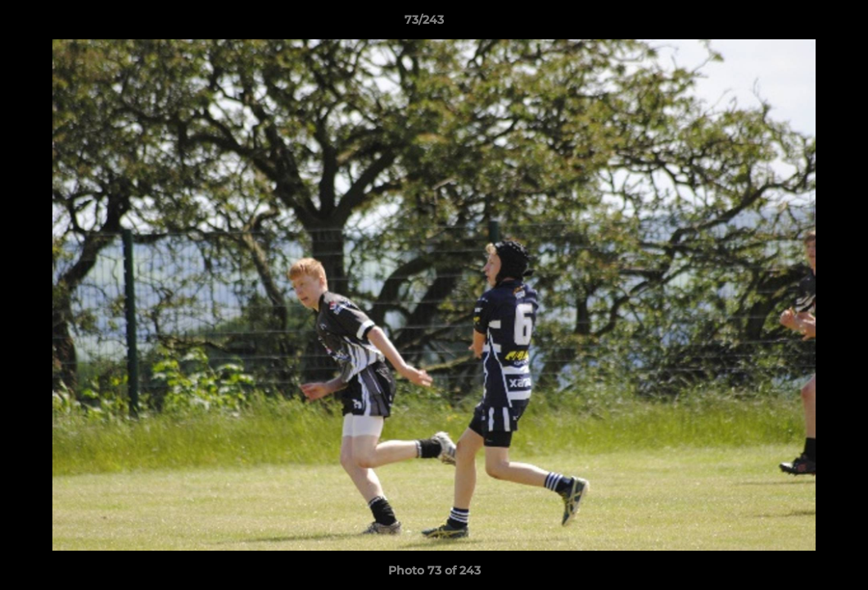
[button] (799, 24)
